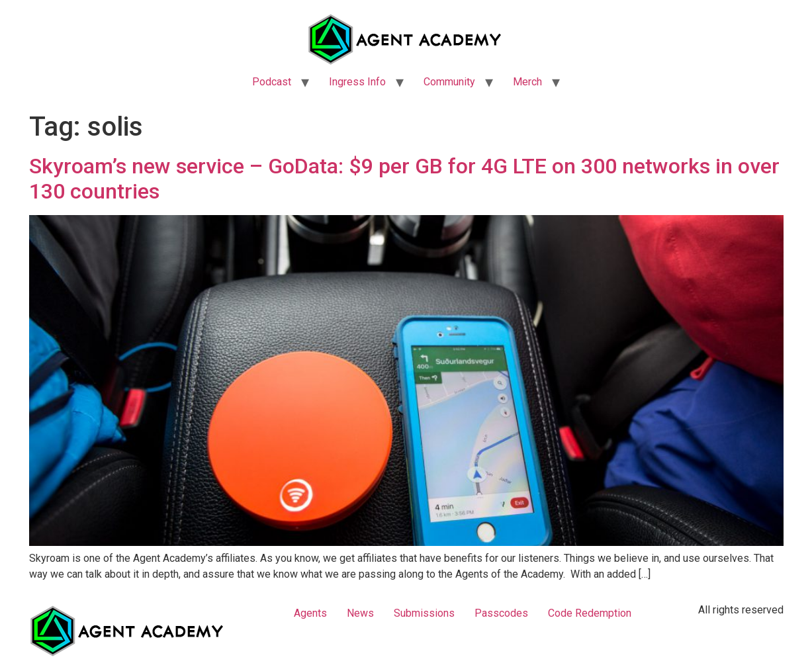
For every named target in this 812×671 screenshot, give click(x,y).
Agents (310, 613)
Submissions (424, 613)
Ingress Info (357, 82)
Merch (527, 82)
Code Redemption (590, 613)
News (360, 613)
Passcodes (501, 613)
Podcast (272, 82)
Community (449, 82)
